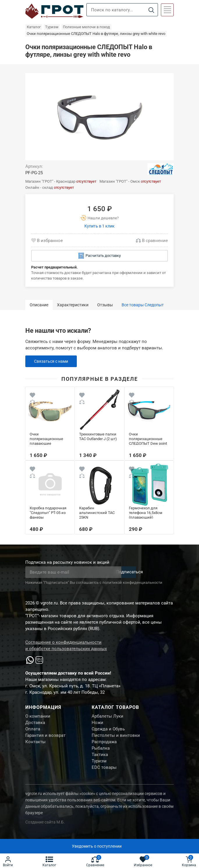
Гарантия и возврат (45, 739)
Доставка (35, 724)
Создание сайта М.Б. (45, 830)
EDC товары (104, 775)
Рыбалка (101, 753)
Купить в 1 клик (99, 226)
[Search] (151, 10)
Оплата (33, 731)
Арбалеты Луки (108, 717)
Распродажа (104, 746)
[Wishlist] (32, 396)
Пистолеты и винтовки (116, 739)
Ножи (97, 724)
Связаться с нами (53, 361)
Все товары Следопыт (143, 305)
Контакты (35, 746)
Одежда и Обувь (108, 731)
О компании (38, 717)
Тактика (100, 760)
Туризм (99, 768)
